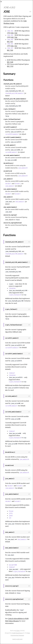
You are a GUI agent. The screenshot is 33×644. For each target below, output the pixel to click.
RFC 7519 (10, 50)
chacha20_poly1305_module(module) (15, 99)
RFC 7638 (10, 62)
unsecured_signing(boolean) (13, 223)
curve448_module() (10, 145)
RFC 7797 (10, 66)
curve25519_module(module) (12, 137)
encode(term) (8, 171)
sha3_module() (8, 197)
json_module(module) (10, 189)
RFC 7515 (14, 46)
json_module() (8, 179)
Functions (8, 80)
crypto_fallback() (10, 109)
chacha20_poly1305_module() (13, 84)
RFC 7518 (14, 33)
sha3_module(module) (10, 207)
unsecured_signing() (10, 215)
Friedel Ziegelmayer (17, 633)
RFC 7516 (14, 37)
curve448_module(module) (12, 155)
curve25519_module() (10, 127)
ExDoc (18, 631)
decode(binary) (8, 163)
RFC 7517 (10, 42)
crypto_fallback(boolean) (12, 119)
